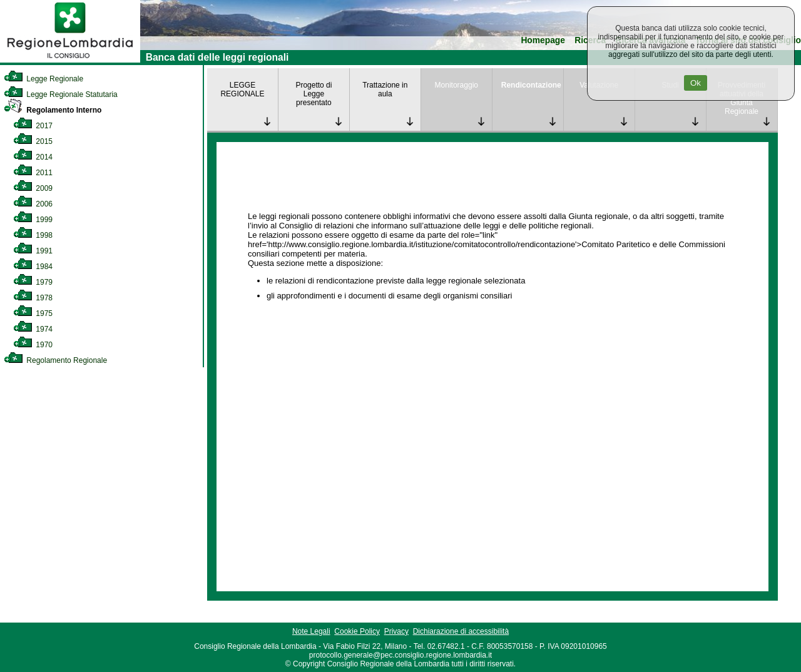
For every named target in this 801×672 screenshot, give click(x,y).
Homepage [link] (543, 40)
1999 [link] (33, 220)
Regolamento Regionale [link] (55, 360)
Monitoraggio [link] (457, 85)
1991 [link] (33, 251)
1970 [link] (33, 345)
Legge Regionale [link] (43, 79)
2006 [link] (33, 204)
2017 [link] (33, 126)
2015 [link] (33, 141)
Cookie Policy (357, 631)
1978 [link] (33, 298)
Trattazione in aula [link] (385, 89)
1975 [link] (33, 313)
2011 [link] (33, 173)
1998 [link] (33, 235)
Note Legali (311, 631)
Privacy (396, 631)
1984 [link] (33, 267)
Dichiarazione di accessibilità (461, 631)
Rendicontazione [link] (531, 85)
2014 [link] (33, 157)
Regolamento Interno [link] (53, 110)
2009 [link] (33, 188)
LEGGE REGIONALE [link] (242, 89)
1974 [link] (33, 329)
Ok (696, 83)
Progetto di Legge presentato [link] (314, 94)
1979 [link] (33, 282)
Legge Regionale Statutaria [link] (61, 94)
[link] (70, 60)
